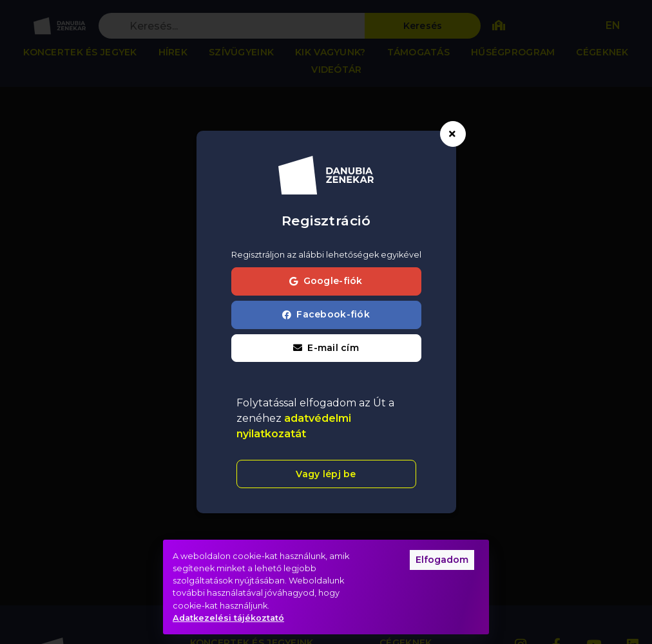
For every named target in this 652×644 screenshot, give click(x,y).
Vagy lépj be (326, 474)
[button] (326, 348)
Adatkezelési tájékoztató (228, 618)
